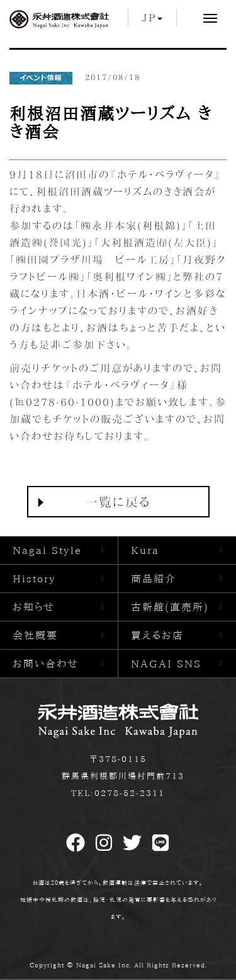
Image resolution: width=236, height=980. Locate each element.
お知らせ (34, 607)
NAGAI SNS (166, 664)
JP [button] (152, 18)
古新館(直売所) (170, 607)
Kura (145, 550)
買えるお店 (157, 635)
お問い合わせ (46, 664)
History (34, 579)
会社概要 (35, 635)
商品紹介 (154, 579)
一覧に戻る (118, 502)
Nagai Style (47, 550)
